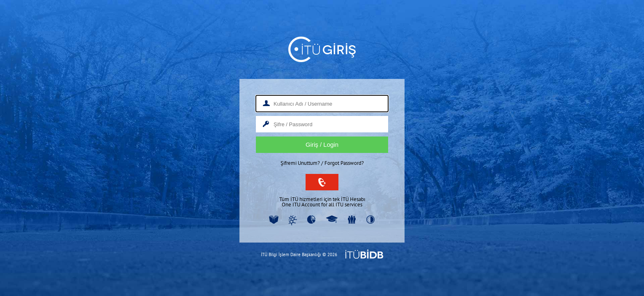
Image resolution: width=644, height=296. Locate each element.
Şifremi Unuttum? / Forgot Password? (322, 163)
